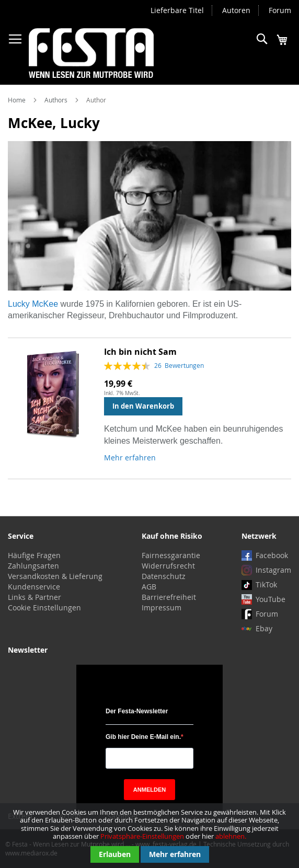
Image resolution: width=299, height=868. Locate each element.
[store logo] (91, 53)
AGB (149, 587)
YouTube (271, 599)
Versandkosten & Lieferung (55, 576)
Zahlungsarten (33, 566)
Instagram (273, 570)
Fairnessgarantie (171, 555)
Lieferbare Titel (177, 10)
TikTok (266, 585)
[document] (149, 836)
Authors (57, 100)
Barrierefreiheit (169, 597)
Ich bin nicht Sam (140, 352)
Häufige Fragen (34, 555)
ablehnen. (231, 836)
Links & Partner (34, 597)
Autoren (236, 10)
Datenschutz (164, 576)
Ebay (264, 628)
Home (18, 100)
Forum (280, 10)
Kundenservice (34, 587)
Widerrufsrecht (168, 566)
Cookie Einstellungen (44, 607)
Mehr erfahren (175, 854)
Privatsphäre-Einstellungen (142, 836)
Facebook (272, 555)
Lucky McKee (33, 304)
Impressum (162, 607)
